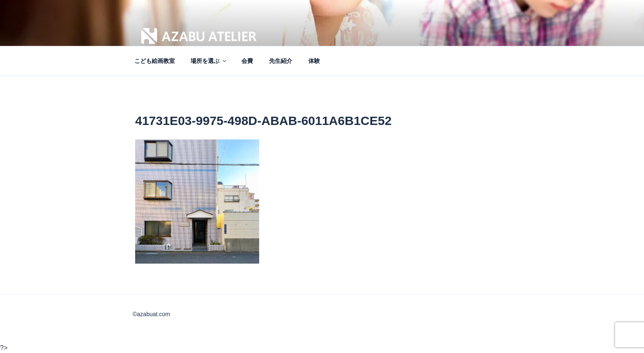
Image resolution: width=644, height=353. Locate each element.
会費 (247, 61)
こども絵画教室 (155, 61)
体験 (314, 61)
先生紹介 (281, 61)
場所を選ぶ (209, 61)
